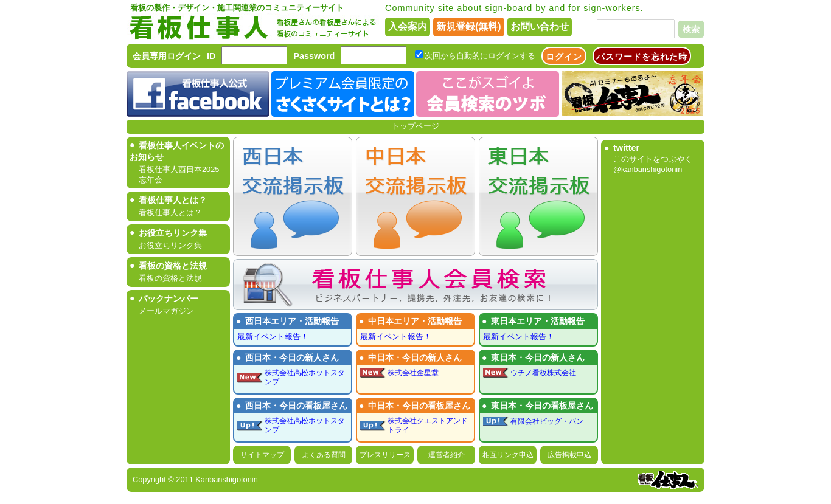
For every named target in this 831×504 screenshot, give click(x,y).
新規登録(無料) (469, 26)
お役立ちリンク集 (170, 245)
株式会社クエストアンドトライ (428, 425)
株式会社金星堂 (413, 373)
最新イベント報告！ (273, 337)
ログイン (564, 57)
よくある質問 (324, 455)
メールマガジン (166, 311)
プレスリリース (385, 455)
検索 (691, 29)
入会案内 (408, 26)
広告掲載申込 (569, 455)
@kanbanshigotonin (648, 169)
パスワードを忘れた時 (642, 57)
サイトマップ (262, 455)
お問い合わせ (540, 26)
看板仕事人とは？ (170, 212)
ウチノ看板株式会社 (543, 373)
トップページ (415, 126)
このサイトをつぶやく (653, 159)
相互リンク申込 (508, 455)
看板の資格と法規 (170, 278)
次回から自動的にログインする (480, 56)
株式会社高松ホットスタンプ (305, 377)
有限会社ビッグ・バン (547, 421)
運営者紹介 (447, 455)
